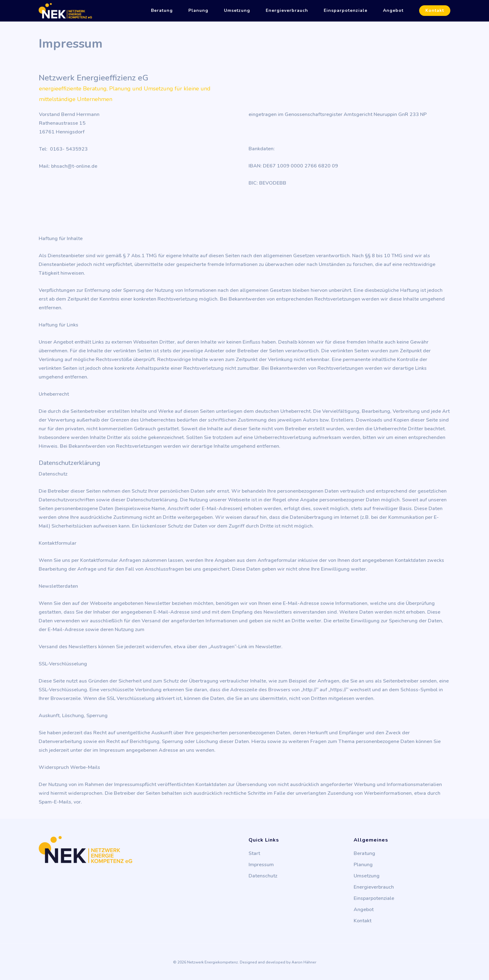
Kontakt (435, 11)
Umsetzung (237, 11)
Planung (198, 11)
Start (254, 853)
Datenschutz (263, 876)
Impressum (261, 865)
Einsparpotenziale (346, 11)
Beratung (162, 11)
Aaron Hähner (304, 962)
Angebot (393, 11)
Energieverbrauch (287, 11)
